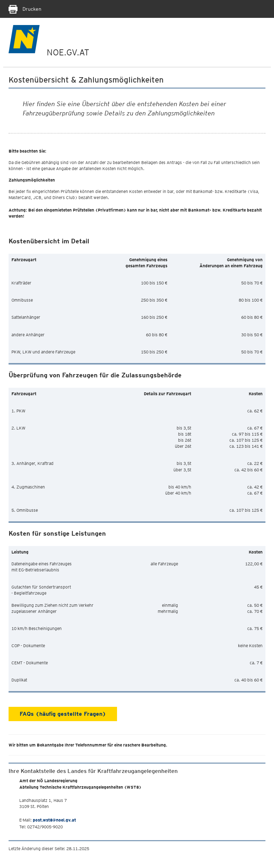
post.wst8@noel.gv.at (54, 820)
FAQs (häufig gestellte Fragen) (63, 714)
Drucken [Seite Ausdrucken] (25, 9)
